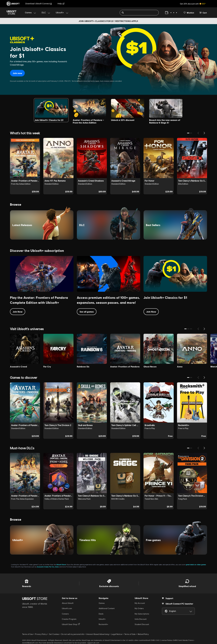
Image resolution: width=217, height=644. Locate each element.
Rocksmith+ (103, 624)
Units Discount (141, 619)
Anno (57, 567)
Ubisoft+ (102, 619)
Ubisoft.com (67, 608)
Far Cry (52, 567)
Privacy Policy (41, 634)
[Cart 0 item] (203, 13)
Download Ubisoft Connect (39, 4)
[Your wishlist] (189, 13)
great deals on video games (196, 565)
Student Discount (142, 624)
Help (61, 4)
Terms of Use (27, 634)
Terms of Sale (130, 634)
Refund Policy (143, 634)
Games (102, 603)
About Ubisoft (68, 603)
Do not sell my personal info (73, 634)
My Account (140, 603)
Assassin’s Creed (43, 567)
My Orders (139, 608)
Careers (65, 614)
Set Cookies (54, 634)
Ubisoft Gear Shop (71, 624)
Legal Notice (117, 634)
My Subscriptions (142, 614)
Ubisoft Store (61, 565)
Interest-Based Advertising (98, 634)
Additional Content (107, 608)
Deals (101, 614)
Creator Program (69, 619)
